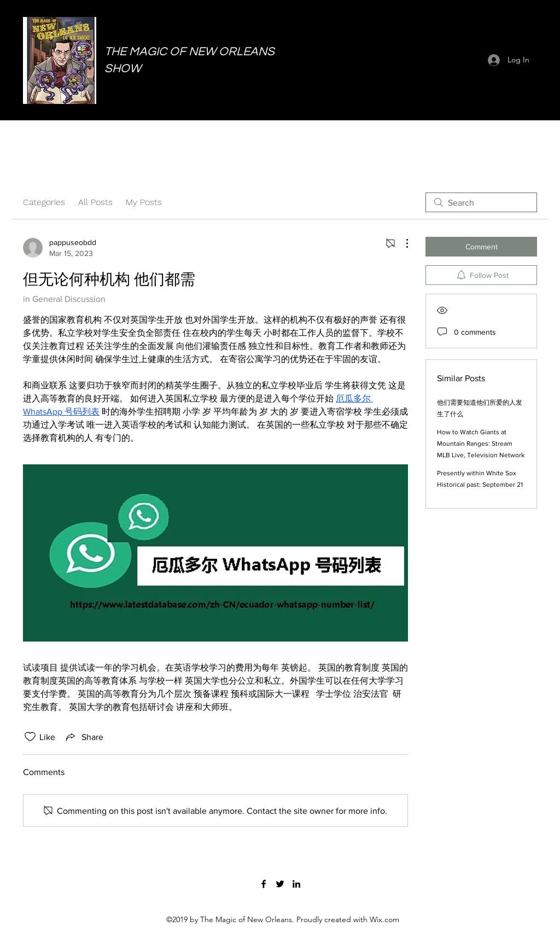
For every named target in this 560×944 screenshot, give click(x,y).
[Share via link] (84, 737)
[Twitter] (280, 884)
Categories (44, 202)
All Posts (95, 202)
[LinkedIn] (296, 884)
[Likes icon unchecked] (30, 737)
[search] (481, 202)
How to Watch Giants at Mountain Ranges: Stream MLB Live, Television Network (481, 444)
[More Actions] (401, 243)
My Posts (144, 202)
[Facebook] (264, 884)
